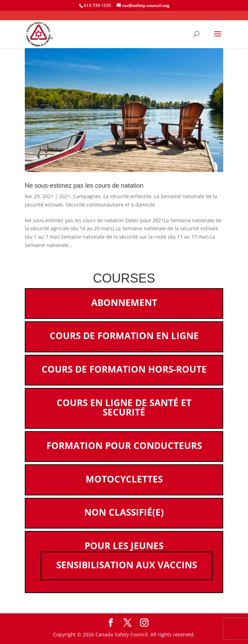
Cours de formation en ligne (124, 336)
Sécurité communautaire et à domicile (110, 205)
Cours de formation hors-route (124, 369)
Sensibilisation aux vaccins (127, 565)
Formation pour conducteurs (124, 445)
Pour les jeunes (124, 546)
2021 (65, 196)
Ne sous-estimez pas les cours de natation (84, 186)
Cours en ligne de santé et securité (124, 407)
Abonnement (124, 302)
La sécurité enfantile (127, 196)
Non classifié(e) (124, 512)
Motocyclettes (124, 479)
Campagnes (87, 196)
